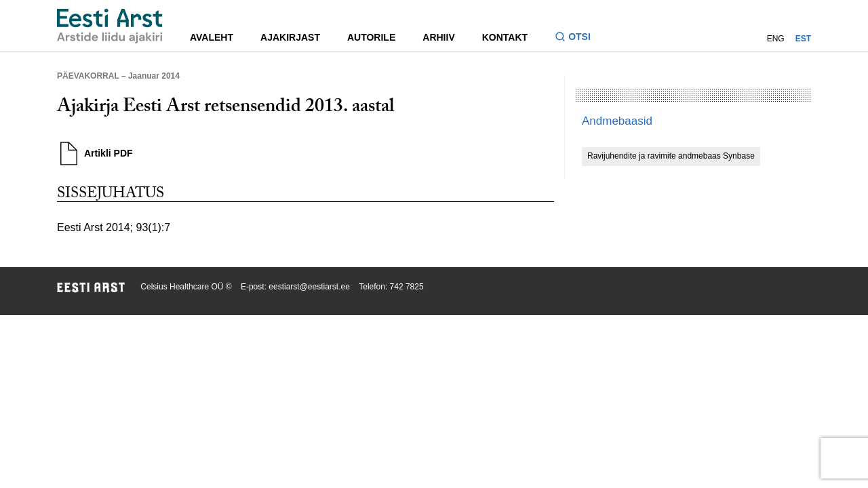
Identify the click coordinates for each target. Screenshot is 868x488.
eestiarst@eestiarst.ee (309, 287)
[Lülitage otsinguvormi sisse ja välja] (578, 38)
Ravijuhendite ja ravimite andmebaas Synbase (671, 156)
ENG (776, 39)
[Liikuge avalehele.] (110, 26)
